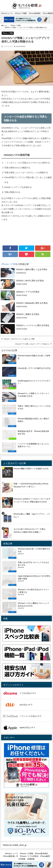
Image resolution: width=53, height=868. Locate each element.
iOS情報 (22, 859)
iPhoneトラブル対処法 (29, 856)
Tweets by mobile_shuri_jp (15, 845)
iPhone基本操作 (35, 13)
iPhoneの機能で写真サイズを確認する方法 (31, 469)
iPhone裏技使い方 (11, 856)
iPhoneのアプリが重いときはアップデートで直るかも (32, 344)
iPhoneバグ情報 (21, 13)
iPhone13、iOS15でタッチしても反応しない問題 (19, 339)
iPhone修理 (45, 856)
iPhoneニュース (7, 13)
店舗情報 (31, 859)
